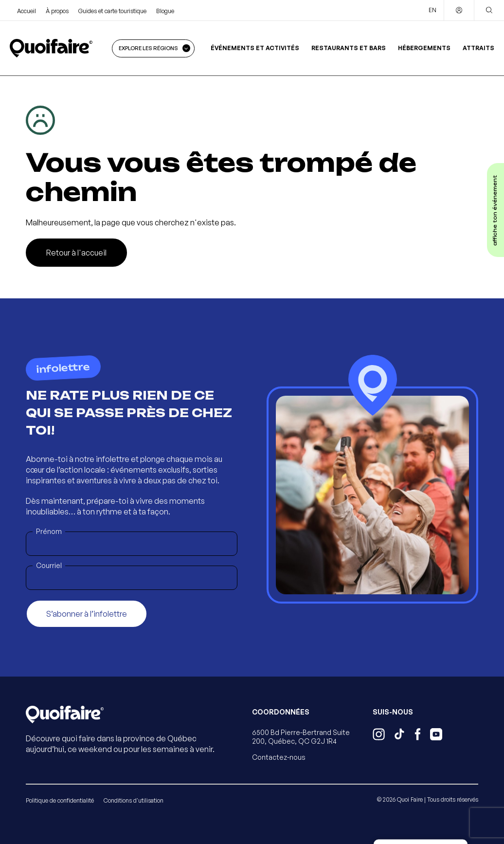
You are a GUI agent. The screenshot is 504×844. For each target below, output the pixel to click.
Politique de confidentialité (60, 800)
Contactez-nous (279, 757)
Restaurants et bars (349, 48)
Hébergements (424, 48)
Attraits (478, 48)
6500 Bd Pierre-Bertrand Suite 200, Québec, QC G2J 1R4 (301, 737)
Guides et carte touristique (112, 11)
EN (432, 10)
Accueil (27, 11)
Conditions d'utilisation (134, 800)
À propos (57, 11)
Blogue (165, 11)
